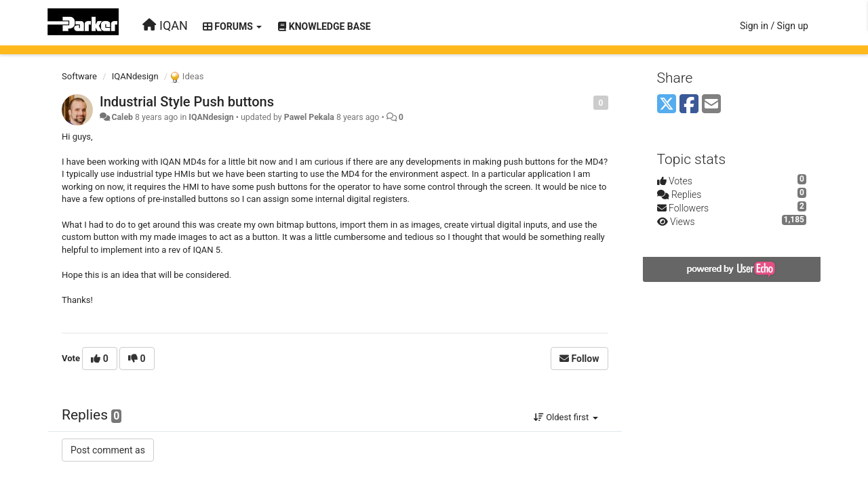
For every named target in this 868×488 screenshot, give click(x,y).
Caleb (122, 117)
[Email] (711, 105)
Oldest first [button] (566, 417)
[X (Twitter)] (667, 105)
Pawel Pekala (309, 117)
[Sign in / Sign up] (774, 26)
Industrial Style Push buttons (187, 102)
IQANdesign (135, 76)
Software (79, 76)
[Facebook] (689, 105)
